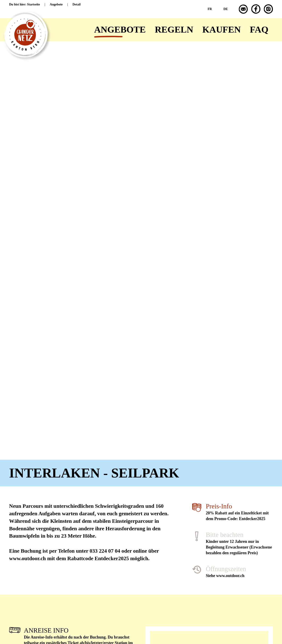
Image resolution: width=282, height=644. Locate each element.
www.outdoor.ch (230, 576)
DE (226, 9)
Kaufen (222, 30)
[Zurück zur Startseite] (20, 30)
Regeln (174, 30)
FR (210, 9)
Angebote (120, 30)
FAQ (259, 30)
